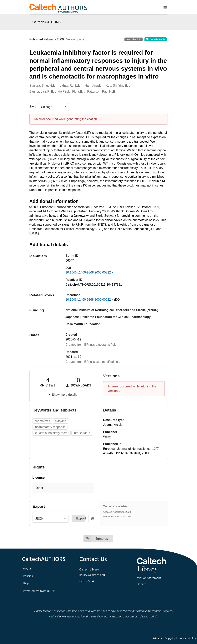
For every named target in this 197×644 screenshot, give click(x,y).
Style (33, 107)
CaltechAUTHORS (47, 22)
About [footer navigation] (27, 569)
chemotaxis (42, 421)
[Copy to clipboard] (92, 519)
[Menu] (165, 7)
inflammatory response (50, 427)
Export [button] (81, 518)
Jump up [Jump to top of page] (96, 539)
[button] (63, 488)
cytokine (61, 421)
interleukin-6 (82, 433)
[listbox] (53, 107)
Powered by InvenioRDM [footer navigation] (39, 591)
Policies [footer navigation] (28, 576)
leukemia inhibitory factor (51, 433)
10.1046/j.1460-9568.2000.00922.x (89, 272)
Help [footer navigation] (26, 584)
